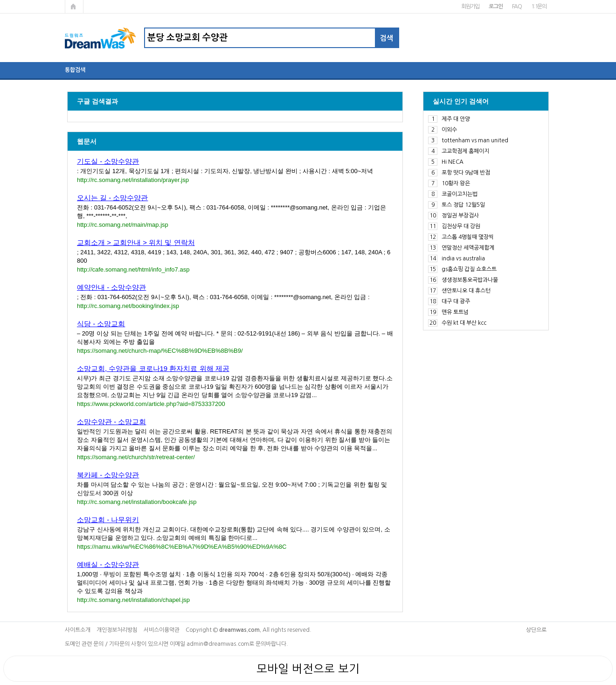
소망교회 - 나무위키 (108, 520)
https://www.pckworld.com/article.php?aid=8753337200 (151, 404)
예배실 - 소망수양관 (108, 564)
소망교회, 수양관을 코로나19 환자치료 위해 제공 (153, 368)
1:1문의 (539, 7)
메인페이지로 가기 (74, 7)
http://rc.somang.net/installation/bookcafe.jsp (137, 502)
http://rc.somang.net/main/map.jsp (123, 225)
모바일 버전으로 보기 (308, 669)
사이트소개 (78, 630)
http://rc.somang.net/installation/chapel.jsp (133, 600)
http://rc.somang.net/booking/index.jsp (128, 306)
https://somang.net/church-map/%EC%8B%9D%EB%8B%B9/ (160, 351)
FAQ (517, 7)
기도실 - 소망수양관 (108, 161)
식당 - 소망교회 (101, 324)
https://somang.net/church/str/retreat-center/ (136, 457)
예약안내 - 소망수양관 (111, 287)
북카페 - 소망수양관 (108, 475)
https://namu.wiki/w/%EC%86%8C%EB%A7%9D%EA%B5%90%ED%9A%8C (182, 547)
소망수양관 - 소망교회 (111, 422)
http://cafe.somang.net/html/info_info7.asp (133, 269)
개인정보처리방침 (117, 630)
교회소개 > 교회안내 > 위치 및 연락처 (136, 242)
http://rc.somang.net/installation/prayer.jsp (133, 180)
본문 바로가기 (0, 0)
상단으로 (536, 630)
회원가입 (470, 7)
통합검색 (75, 70)
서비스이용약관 (162, 630)
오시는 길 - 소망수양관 (113, 198)
